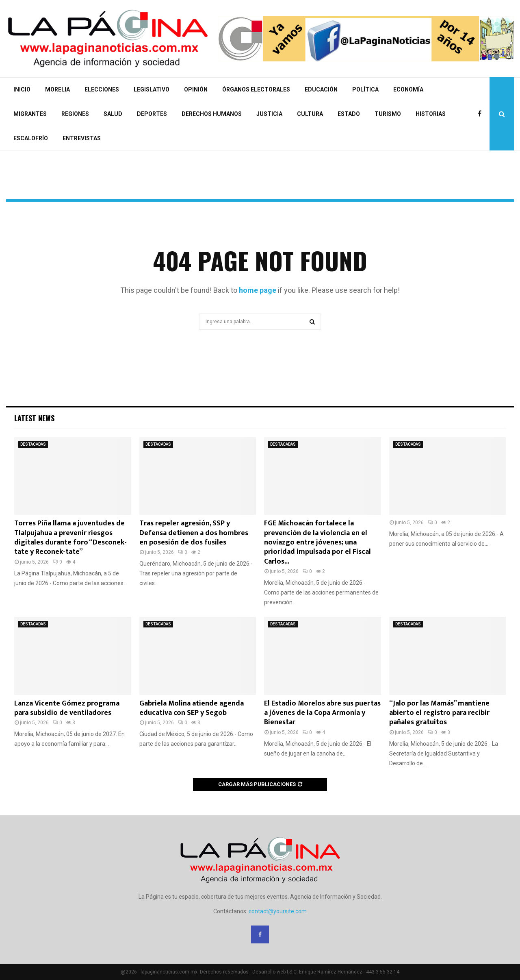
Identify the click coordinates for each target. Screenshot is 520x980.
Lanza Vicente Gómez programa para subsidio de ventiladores (67, 708)
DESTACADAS (33, 444)
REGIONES (75, 114)
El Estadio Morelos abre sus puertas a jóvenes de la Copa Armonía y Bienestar (322, 713)
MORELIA (57, 89)
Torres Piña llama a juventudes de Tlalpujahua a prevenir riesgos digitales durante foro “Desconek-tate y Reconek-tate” (70, 538)
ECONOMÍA (408, 89)
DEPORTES (152, 114)
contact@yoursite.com (278, 911)
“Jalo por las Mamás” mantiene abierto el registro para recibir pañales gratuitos (439, 713)
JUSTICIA (269, 114)
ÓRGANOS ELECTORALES (256, 89)
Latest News (34, 418)
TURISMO (388, 114)
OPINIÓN (196, 89)
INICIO (22, 89)
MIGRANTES (30, 114)
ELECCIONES (102, 89)
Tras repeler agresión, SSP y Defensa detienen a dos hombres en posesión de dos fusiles (194, 533)
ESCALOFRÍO (31, 138)
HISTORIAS (431, 114)
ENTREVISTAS (82, 138)
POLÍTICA (365, 89)
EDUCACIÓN (321, 89)
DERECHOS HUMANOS (212, 114)
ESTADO (349, 114)
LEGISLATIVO (152, 89)
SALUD (113, 114)
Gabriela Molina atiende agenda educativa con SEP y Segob (192, 708)
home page (258, 290)
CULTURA (310, 114)
